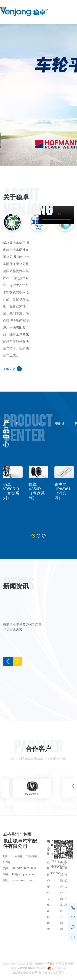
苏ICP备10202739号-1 (31, 968)
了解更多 (12, 369)
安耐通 (60, 424)
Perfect (56, 873)
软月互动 (59, 973)
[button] (33, 536)
